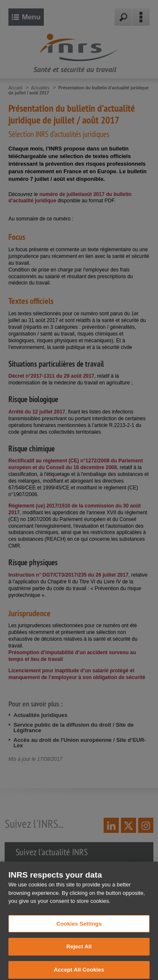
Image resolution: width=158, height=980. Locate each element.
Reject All (79, 952)
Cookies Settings (79, 929)
